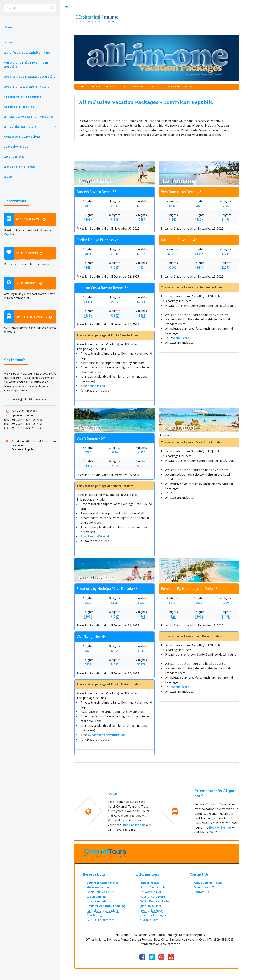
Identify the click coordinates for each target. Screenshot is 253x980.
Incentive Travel (17, 147)
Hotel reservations (99, 887)
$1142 (172, 219)
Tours (123, 86)
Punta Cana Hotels (153, 887)
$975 (226, 206)
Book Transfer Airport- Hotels (27, 87)
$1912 (115, 302)
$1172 (141, 664)
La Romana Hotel (152, 892)
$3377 (115, 315)
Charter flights (97, 915)
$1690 (88, 219)
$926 (172, 616)
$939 (141, 603)
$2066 (172, 267)
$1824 (141, 267)
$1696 (141, 466)
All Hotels (154, 86)
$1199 (226, 616)
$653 (199, 603)
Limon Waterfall (99, 536)
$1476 (226, 219)
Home (8, 43)
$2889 (88, 315)
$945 (88, 206)
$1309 (199, 219)
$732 (115, 651)
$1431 (88, 267)
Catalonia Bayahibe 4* (179, 240)
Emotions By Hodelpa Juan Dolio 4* (189, 589)
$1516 (115, 466)
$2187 (141, 219)
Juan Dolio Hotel (151, 906)
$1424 (88, 302)
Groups (110, 86)
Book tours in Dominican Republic (30, 77)
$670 (88, 603)
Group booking (97, 897)
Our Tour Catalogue (154, 915)
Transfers (138, 86)
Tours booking (23, 283)
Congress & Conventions (22, 137)
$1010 (172, 254)
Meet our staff (204, 887)
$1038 (115, 254)
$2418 (199, 267)
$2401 (141, 302)
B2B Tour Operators (100, 920)
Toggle (67, 8)
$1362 (199, 254)
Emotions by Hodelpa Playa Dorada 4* (107, 589)
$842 (141, 651)
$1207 (115, 616)
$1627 (115, 267)
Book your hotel (25, 219)
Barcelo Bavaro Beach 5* (96, 192)
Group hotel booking (19, 107)
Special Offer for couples (23, 97)
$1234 (141, 254)
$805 (115, 603)
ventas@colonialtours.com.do (30, 399)
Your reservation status (103, 883)
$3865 (141, 315)
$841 (88, 254)
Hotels (82, 86)
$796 (88, 452)
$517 (172, 603)
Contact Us (201, 892)
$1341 (141, 616)
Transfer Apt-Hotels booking (106, 906)
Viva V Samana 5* (91, 438)
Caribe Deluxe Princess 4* (97, 240)
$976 (115, 452)
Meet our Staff (15, 157)
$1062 (115, 664)
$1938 (115, 219)
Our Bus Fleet (149, 920)
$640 (172, 206)
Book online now (135, 825)
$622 (88, 651)
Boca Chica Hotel (152, 910)
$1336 (88, 466)
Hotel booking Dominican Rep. (27, 53)
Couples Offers (23, 253)
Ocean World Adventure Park (107, 735)
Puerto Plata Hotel (153, 897)
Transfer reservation (28, 317)
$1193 (115, 206)
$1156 (141, 452)
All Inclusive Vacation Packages (29, 117)
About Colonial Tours (20, 167)
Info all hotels (149, 883)
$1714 (226, 254)
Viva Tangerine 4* (91, 637)
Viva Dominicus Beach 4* (181, 192)
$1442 (141, 206)
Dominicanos (172, 86)
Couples (96, 86)
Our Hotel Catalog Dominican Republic (26, 65)
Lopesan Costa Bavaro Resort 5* (102, 288)
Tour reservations (99, 901)
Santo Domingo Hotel (155, 901)
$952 (88, 664)
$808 (199, 206)
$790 (226, 603)
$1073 (88, 616)
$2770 (226, 267)
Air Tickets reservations (103, 910)
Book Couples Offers (101, 892)
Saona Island (96, 386)
